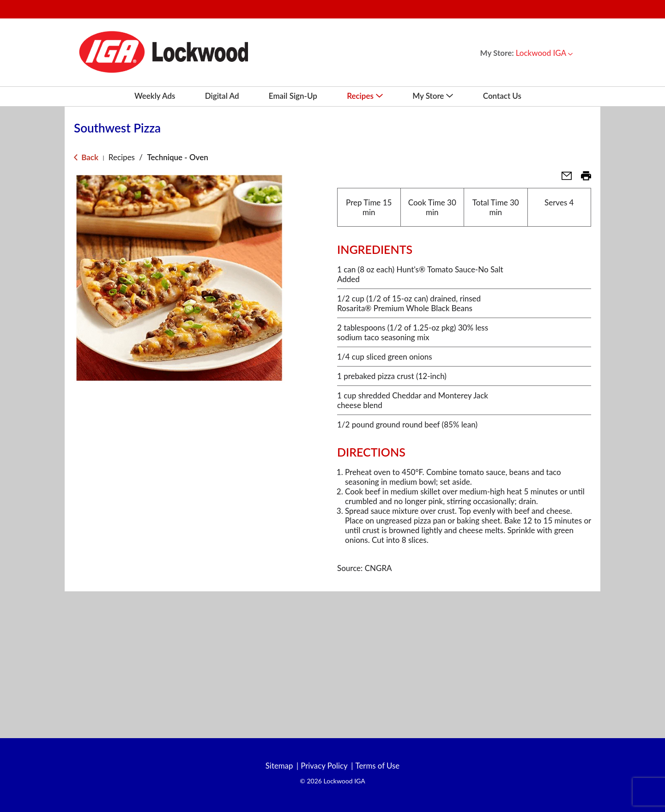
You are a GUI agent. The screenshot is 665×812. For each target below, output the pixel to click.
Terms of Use (378, 766)
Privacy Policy (324, 766)
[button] (544, 53)
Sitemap (278, 766)
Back (86, 157)
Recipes (122, 157)
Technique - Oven (177, 157)
